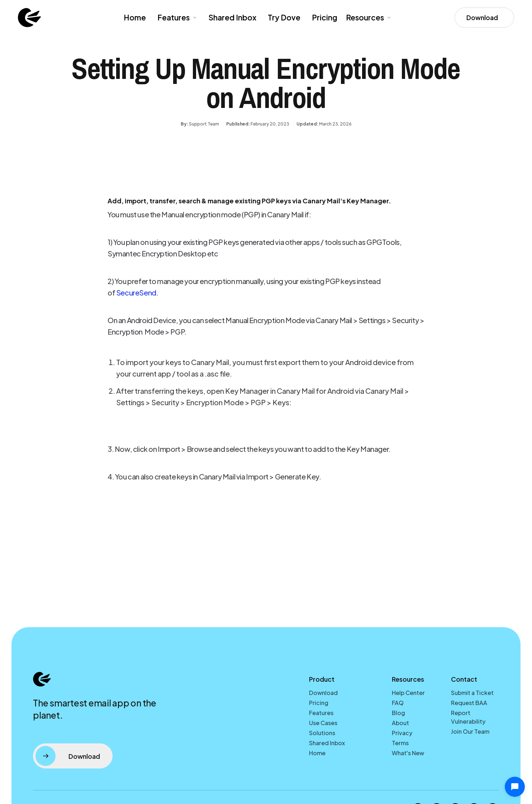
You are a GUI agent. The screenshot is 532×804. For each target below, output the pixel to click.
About (400, 723)
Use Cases (323, 723)
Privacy (402, 733)
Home (135, 17)
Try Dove (284, 17)
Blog (398, 713)
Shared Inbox (232, 17)
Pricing (325, 17)
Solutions (322, 733)
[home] (29, 18)
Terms (400, 743)
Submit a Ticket (472, 693)
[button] (176, 18)
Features (321, 713)
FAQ (398, 703)
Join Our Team (470, 731)
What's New (408, 753)
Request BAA (469, 703)
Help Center (408, 693)
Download (323, 693)
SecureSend (136, 292)
